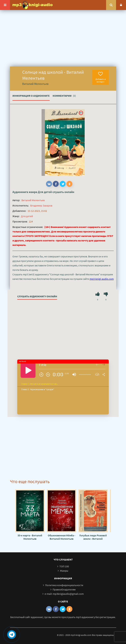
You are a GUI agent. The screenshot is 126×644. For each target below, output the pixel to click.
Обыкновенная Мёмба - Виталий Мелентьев (62, 537)
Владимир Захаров (41, 205)
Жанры (64, 571)
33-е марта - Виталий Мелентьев (30, 537)
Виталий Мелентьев (33, 200)
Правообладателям (64, 589)
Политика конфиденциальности (64, 585)
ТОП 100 (64, 566)
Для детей (45, 192)
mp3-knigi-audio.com (102, 279)
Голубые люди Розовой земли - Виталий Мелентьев (93, 537)
